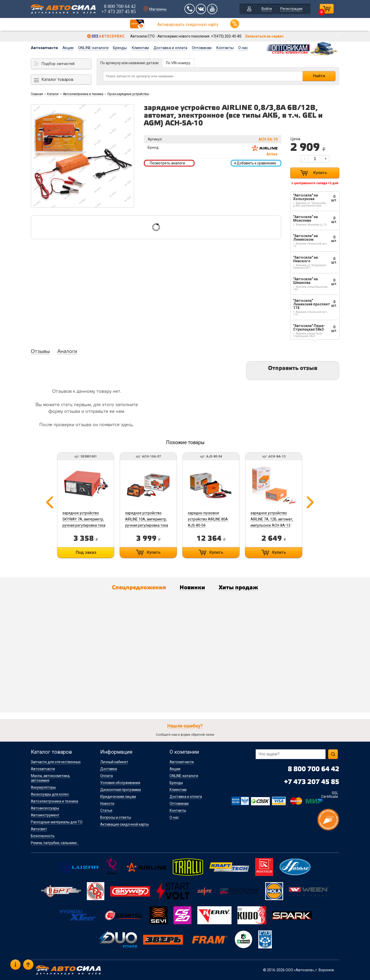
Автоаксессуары (45, 808)
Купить (320, 173)
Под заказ (86, 552)
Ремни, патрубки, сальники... (55, 843)
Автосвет (39, 829)
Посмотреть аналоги (167, 163)
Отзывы (40, 352)
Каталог (53, 94)
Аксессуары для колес (50, 794)
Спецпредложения (139, 588)
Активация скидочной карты (124, 824)
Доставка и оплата (170, 48)
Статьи (106, 810)
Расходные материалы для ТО (57, 822)
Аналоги (67, 352)
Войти (267, 9)
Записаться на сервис (264, 36)
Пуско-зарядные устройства (128, 94)
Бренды (120, 48)
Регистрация (291, 9)
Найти (319, 76)
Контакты (225, 48)
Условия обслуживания (120, 783)
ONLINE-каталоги (93, 48)
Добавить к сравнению (255, 163)
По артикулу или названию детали (129, 63)
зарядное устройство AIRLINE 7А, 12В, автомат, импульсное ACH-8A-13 (272, 519)
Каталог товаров (57, 80)
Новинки (192, 588)
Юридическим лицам (118, 797)
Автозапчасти (44, 48)
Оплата (107, 776)
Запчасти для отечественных (56, 762)
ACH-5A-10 (268, 139)
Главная (37, 94)
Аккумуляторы (43, 787)
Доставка (109, 769)
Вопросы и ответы (116, 817)
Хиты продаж (238, 588)
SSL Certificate (330, 795)
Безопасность (43, 836)
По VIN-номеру (178, 63)
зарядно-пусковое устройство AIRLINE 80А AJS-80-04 (208, 519)
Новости (107, 804)
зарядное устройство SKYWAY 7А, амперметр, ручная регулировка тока (84, 519)
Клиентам (140, 48)
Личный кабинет (114, 762)
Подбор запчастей (58, 64)
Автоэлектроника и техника (83, 94)
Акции (68, 48)
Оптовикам (202, 48)
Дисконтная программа (121, 790)
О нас (243, 48)
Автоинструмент (45, 815)
